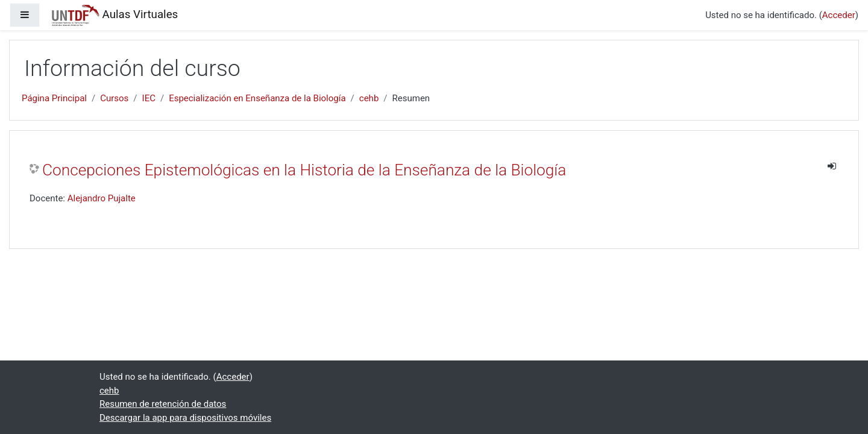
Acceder (839, 15)
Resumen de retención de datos (163, 404)
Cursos (114, 98)
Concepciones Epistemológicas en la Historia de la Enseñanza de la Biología (304, 170)
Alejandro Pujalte (102, 198)
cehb (369, 98)
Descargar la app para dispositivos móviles (185, 418)
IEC (149, 98)
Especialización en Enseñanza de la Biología (257, 98)
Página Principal (54, 98)
